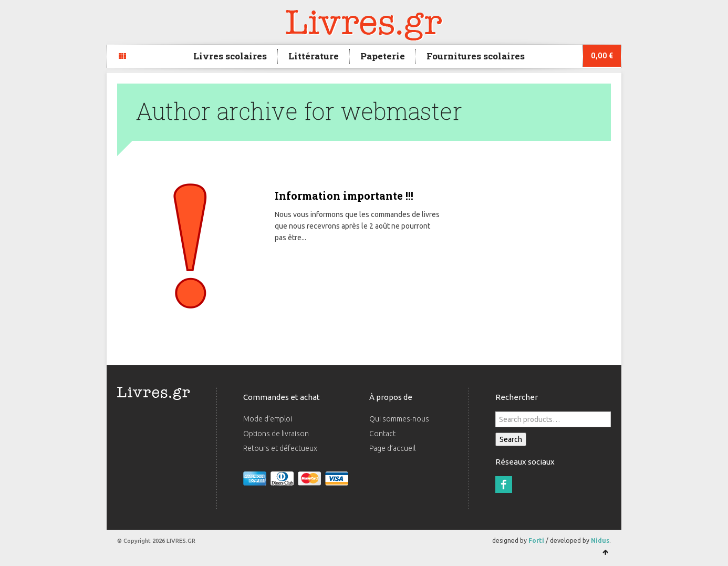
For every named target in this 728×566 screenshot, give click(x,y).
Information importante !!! (344, 195)
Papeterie (383, 56)
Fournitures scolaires (476, 56)
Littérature (314, 56)
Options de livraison (276, 434)
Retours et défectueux (280, 448)
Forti (536, 541)
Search (511, 439)
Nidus (600, 541)
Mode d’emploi (268, 419)
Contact (382, 434)
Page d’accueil (392, 448)
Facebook (504, 485)
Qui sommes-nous (399, 419)
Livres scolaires (230, 56)
